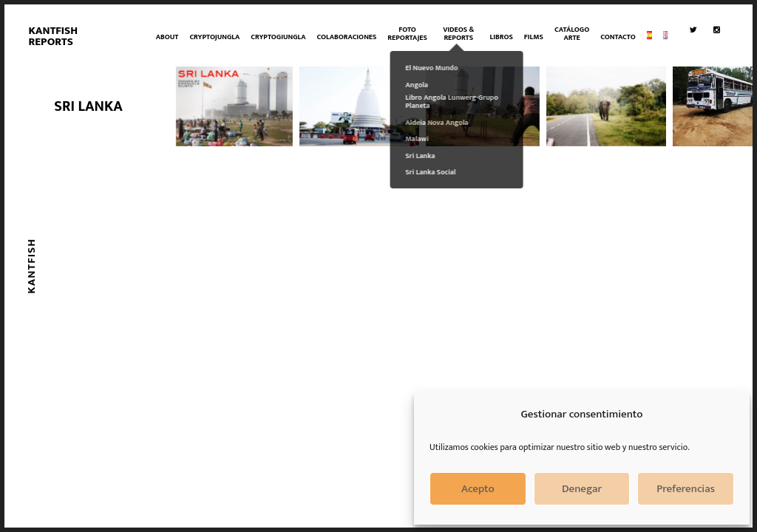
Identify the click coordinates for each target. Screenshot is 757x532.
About (167, 37)
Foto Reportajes (407, 34)
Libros (502, 37)
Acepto (478, 489)
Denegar (582, 489)
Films (534, 37)
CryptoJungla (214, 37)
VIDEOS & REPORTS (458, 34)
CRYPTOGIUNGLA (278, 37)
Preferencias (686, 489)
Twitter (696, 64)
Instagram (720, 64)
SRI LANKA (88, 106)
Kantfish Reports (53, 36)
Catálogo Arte (572, 34)
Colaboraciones (347, 37)
